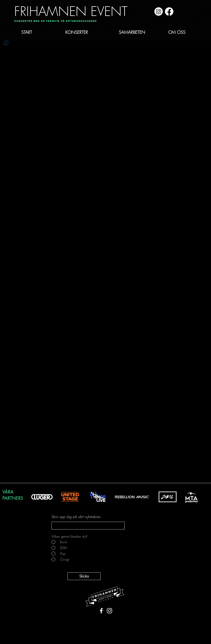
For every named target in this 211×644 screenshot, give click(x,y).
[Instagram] (159, 12)
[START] (27, 32)
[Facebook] (169, 12)
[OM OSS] (177, 32)
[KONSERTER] (76, 32)
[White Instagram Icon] (109, 611)
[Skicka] (84, 576)
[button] (54, 21)
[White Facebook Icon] (101, 611)
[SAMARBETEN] (132, 32)
